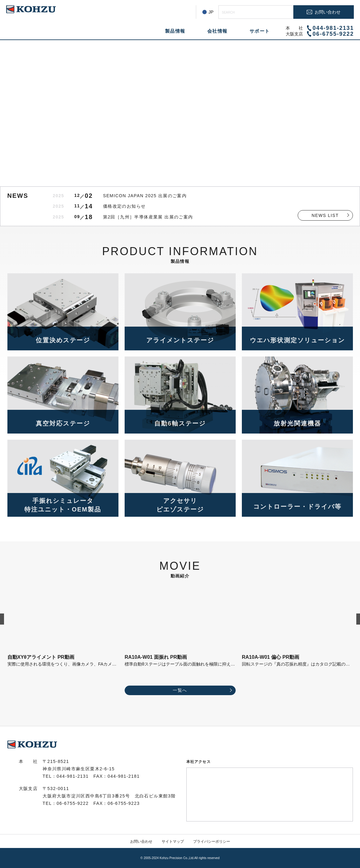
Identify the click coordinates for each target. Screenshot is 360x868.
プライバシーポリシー (212, 842)
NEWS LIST (325, 215)
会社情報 (217, 31)
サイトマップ (173, 842)
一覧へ (180, 690)
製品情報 (175, 31)
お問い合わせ (141, 842)
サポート (260, 31)
